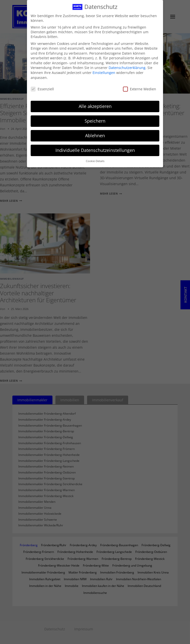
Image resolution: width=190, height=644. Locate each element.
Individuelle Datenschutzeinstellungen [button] (95, 148)
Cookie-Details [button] (95, 159)
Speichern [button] (95, 119)
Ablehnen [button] (95, 134)
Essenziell (42, 87)
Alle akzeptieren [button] (95, 104)
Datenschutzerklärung (127, 66)
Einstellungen (104, 71)
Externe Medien (140, 87)
